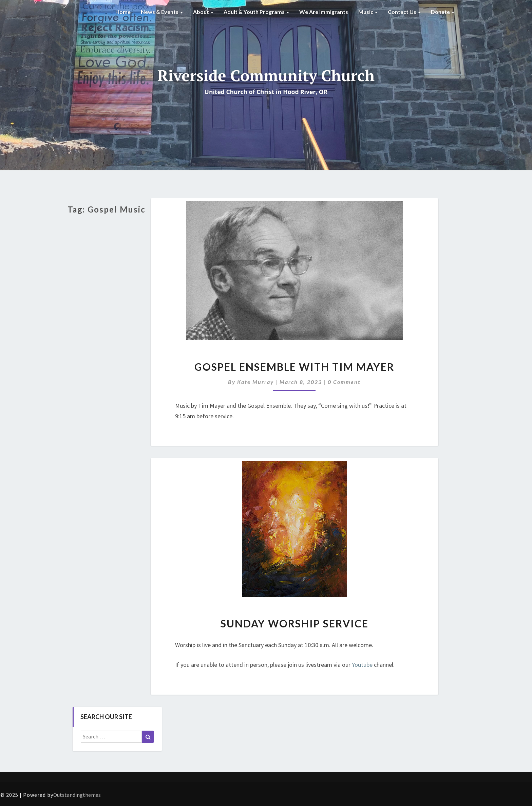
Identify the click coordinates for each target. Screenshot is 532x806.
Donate (443, 12)
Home (123, 12)
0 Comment (344, 382)
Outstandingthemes (77, 795)
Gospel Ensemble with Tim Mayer (294, 367)
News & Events (162, 12)
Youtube (362, 665)
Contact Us (404, 12)
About (203, 12)
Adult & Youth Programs (256, 12)
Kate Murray (255, 382)
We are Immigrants (324, 12)
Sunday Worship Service (294, 623)
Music (368, 12)
